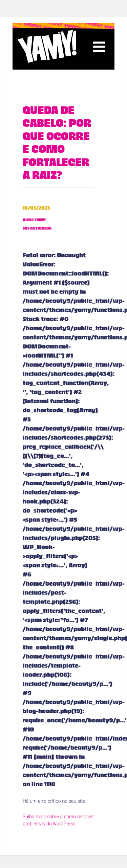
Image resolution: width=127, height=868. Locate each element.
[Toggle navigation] (99, 47)
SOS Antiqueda (37, 230)
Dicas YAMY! (35, 222)
